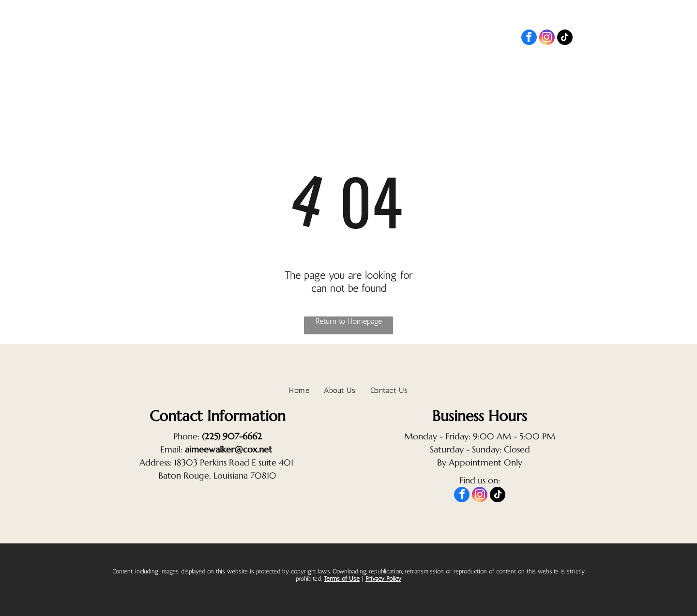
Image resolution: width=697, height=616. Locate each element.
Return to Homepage (349, 321)
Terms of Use (342, 578)
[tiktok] (565, 38)
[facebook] (529, 38)
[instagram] (547, 38)
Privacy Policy (383, 578)
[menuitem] (537, 70)
